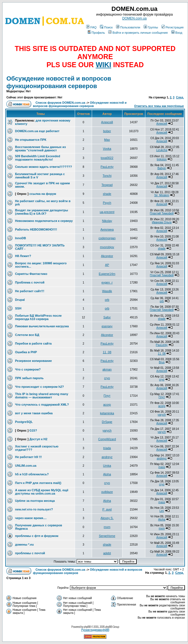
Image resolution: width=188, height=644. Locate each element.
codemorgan (107, 238)
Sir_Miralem (162, 195)
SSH (18, 308)
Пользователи (128, 27)
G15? (33, 430)
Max (107, 140)
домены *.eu (24, 544)
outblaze (107, 492)
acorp (107, 405)
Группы (151, 27)
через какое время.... (31, 518)
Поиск (106, 27)
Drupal (20, 300)
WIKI (103, 65)
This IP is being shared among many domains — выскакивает (42, 396)
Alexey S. (107, 518)
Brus (162, 362)
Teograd (107, 185)
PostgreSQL (24, 422)
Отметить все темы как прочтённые (159, 106)
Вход (177, 33)
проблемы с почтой (30, 553)
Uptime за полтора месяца (35, 501)
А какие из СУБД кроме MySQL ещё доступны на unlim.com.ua (42, 492)
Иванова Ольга (162, 222)
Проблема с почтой (30, 282)
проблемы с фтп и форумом (37, 536)
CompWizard (107, 439)
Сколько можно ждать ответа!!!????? (44, 167)
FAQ (91, 27)
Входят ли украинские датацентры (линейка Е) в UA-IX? (42, 212)
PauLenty (107, 167)
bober (107, 131)
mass (162, 467)
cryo (107, 378)
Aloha (107, 474)
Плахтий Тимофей (162, 213)
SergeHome (107, 536)
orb (107, 300)
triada (107, 448)
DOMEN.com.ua (134, 18)
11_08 (107, 352)
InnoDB (21, 238)
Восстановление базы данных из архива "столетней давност (40, 149)
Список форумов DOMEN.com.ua (60, 103)
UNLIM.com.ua (26, 466)
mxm (107, 527)
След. (180, 97)
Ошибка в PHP (26, 352)
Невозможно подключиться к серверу (44, 221)
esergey (107, 326)
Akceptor (107, 256)
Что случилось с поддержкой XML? (42, 405)
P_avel (107, 509)
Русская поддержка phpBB (95, 630)
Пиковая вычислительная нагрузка (42, 326)
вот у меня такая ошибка (34, 413)
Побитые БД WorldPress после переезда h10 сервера (38, 317)
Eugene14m (107, 274)
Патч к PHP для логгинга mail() (38, 483)
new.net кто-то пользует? (34, 509)
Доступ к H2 (38, 439)
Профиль (96, 33)
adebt (107, 553)
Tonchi (107, 176)
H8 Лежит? (23, 256)
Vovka (107, 149)
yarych (162, 415)
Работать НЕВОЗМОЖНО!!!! (36, 229)
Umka (107, 466)
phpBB (87, 627)
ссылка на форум (43, 194)
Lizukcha (162, 150)
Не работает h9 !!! (28, 457)
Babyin (162, 168)
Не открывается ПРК (31, 140)
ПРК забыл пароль (29, 378)
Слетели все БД (27, 335)
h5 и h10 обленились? (32, 474)
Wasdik (107, 291)
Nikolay (107, 221)
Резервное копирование (33, 361)
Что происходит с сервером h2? (39, 387)
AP (107, 265)
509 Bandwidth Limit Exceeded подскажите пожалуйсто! (38, 158)
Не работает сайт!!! (30, 291)
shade (107, 194)
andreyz (107, 457)
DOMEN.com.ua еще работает (37, 131)
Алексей (107, 122)
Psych (107, 203)
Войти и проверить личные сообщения (138, 33)
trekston (162, 159)
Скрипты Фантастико (31, 274)
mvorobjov (107, 247)
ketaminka (107, 413)
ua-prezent (107, 212)
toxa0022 (107, 158)
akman (107, 369)
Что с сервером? (28, 369)
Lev (162, 511)
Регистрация (173, 27)
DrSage (107, 422)
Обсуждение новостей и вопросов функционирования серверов (59, 82)
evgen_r (107, 282)
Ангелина (107, 229)
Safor (107, 317)
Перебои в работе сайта (33, 343)
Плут (107, 396)
